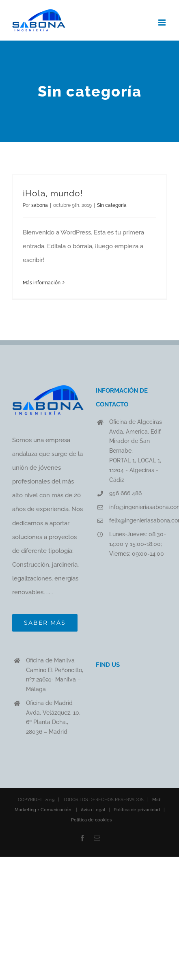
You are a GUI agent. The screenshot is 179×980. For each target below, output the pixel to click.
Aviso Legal (93, 810)
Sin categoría (112, 205)
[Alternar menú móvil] (163, 23)
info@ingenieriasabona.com (138, 507)
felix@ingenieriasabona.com (138, 520)
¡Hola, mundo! (53, 193)
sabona (40, 205)
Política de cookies (91, 820)
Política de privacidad (137, 810)
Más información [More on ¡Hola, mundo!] (42, 283)
